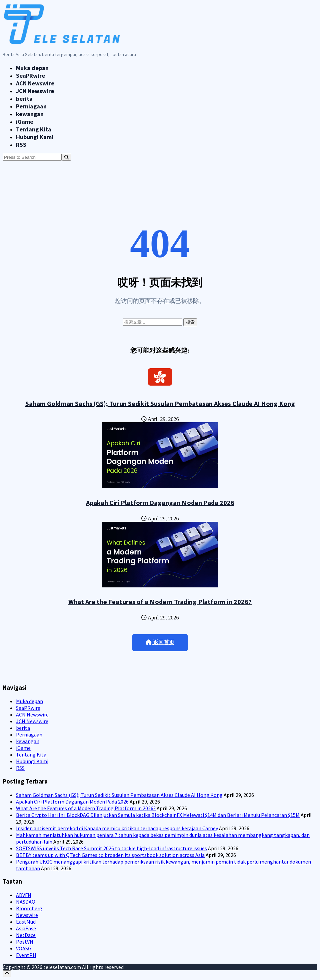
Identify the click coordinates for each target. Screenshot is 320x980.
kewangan (30, 114)
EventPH (26, 955)
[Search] (66, 157)
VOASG (24, 948)
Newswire (27, 915)
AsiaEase (26, 928)
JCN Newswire (35, 91)
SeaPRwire (30, 76)
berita (24, 99)
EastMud (26, 922)
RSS (21, 145)
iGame (25, 122)
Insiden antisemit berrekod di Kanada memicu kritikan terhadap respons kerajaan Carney (117, 828)
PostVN (25, 942)
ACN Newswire (35, 83)
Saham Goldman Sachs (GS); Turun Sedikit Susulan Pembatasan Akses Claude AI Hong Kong (160, 403)
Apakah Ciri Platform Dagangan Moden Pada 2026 (160, 503)
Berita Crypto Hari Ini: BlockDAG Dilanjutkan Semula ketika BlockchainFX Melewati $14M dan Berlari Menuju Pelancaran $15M (158, 815)
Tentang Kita (34, 129)
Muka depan (32, 68)
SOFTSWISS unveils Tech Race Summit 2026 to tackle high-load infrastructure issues (111, 848)
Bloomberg (29, 908)
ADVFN (24, 895)
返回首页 (160, 642)
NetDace (26, 935)
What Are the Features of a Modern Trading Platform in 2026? (160, 602)
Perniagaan (31, 106)
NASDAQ (26, 902)
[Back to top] (7, 974)
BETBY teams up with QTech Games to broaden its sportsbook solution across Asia (110, 855)
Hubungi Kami (35, 137)
